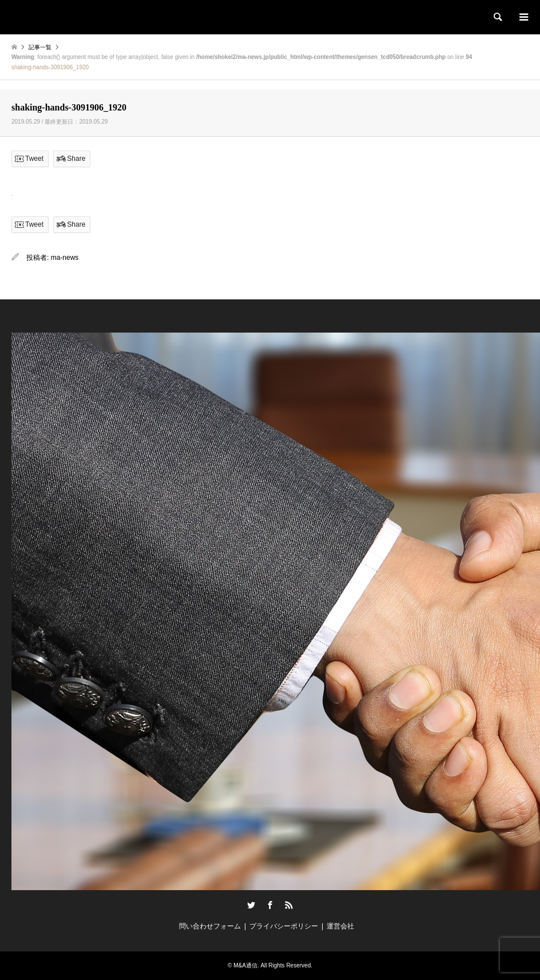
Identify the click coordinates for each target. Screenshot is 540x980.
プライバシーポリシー (284, 926)
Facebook (270, 905)
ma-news (65, 258)
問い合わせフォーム (210, 926)
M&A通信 (245, 965)
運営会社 (340, 926)
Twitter (251, 905)
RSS (289, 905)
